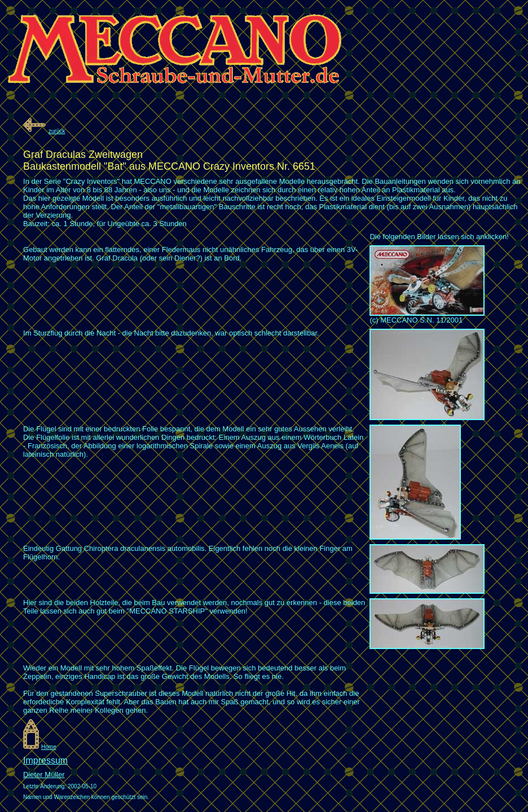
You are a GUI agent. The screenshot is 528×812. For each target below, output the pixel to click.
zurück (57, 131)
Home (49, 747)
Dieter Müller (44, 775)
